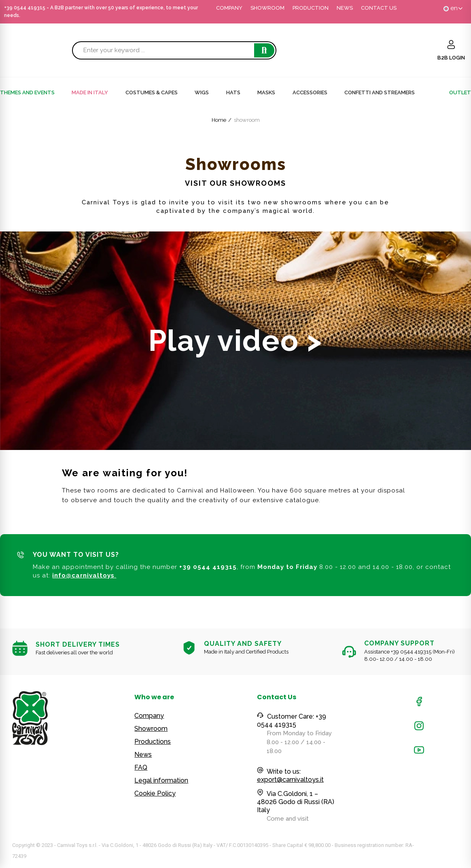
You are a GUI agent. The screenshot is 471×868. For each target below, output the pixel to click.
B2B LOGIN (451, 58)
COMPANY (229, 8)
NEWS (345, 8)
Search (264, 50)
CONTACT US (379, 8)
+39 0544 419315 (25, 8)
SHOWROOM (267, 8)
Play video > (235, 341)
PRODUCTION (311, 8)
